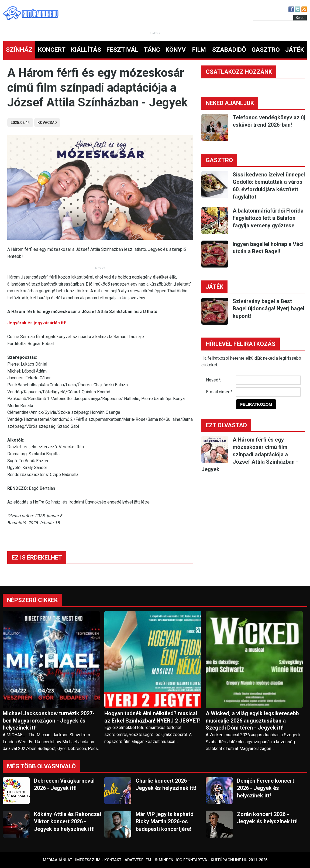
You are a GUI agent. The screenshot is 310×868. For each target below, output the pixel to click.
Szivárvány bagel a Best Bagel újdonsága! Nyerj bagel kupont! (268, 309)
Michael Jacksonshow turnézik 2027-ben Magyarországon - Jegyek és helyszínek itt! (49, 721)
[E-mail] (268, 392)
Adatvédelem (138, 860)
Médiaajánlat (57, 860)
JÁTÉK (295, 50)
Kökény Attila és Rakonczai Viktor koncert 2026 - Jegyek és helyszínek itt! (68, 822)
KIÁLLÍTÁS (86, 50)
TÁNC (152, 50)
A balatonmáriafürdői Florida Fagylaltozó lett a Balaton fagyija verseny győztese (268, 218)
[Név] (268, 380)
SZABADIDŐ (229, 50)
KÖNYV (176, 50)
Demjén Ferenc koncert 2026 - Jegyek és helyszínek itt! (266, 788)
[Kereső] (273, 18)
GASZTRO (266, 50)
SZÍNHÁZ (19, 50)
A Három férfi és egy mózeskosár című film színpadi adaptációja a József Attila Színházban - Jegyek (250, 454)
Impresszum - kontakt (98, 860)
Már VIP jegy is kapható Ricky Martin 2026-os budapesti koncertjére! (165, 822)
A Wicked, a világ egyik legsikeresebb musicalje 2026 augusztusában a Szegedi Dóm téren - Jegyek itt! (252, 721)
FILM (199, 50)
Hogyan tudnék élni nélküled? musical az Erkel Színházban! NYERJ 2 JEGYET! (152, 717)
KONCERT (52, 50)
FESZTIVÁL (122, 50)
